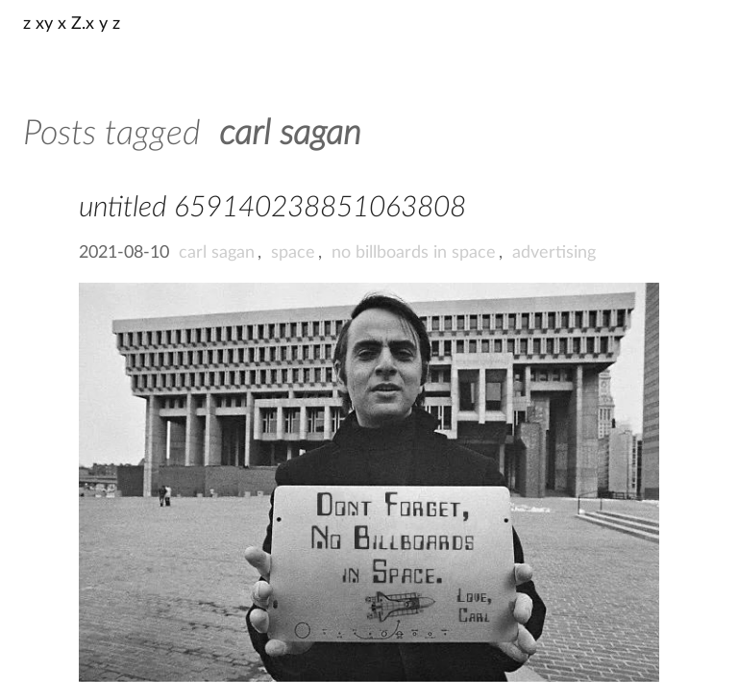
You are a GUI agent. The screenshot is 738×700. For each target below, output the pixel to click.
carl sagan (217, 253)
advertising (554, 253)
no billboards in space (414, 253)
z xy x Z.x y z (72, 24)
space (293, 253)
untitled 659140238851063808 (272, 208)
